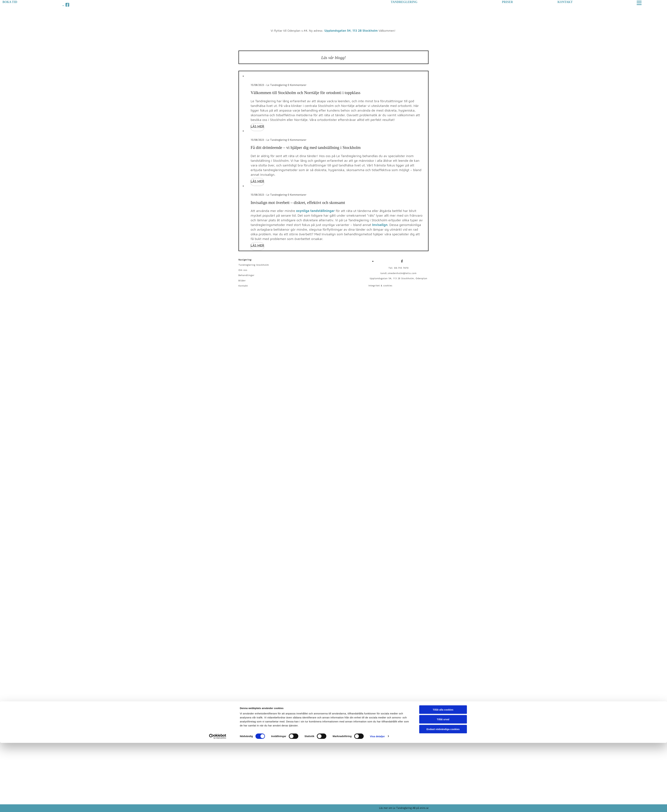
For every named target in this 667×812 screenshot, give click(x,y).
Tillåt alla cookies (443, 779)
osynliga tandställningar (315, 211)
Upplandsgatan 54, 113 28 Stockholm (351, 31)
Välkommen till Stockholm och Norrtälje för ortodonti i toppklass (305, 93)
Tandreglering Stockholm (254, 265)
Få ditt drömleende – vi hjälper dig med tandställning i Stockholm (306, 148)
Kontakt (243, 286)
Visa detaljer (377, 805)
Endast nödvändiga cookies (443, 798)
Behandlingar (246, 275)
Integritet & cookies (380, 286)
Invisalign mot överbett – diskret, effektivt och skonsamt (298, 203)
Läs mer (257, 127)
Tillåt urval (443, 789)
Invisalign (380, 225)
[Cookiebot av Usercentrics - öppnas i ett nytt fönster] (218, 805)
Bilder (242, 281)
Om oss (243, 270)
